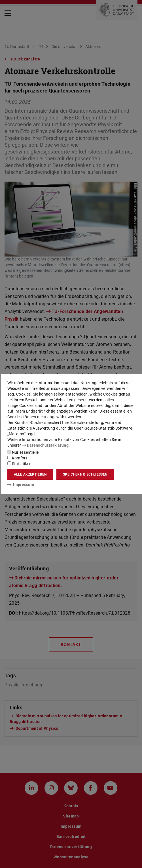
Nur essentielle (23, 452)
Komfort (17, 458)
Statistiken (20, 464)
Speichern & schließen (85, 474)
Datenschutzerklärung (45, 445)
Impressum (21, 485)
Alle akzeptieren (30, 474)
